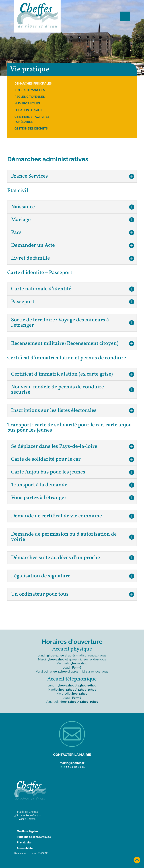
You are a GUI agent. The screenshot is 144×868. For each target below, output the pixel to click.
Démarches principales (33, 84)
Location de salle (29, 110)
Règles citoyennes (30, 97)
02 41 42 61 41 (75, 767)
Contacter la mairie (72, 755)
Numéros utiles (27, 103)
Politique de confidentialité (34, 837)
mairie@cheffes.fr (72, 763)
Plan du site (24, 843)
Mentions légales (27, 831)
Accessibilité (25, 848)
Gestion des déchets (31, 129)
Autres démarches (30, 90)
